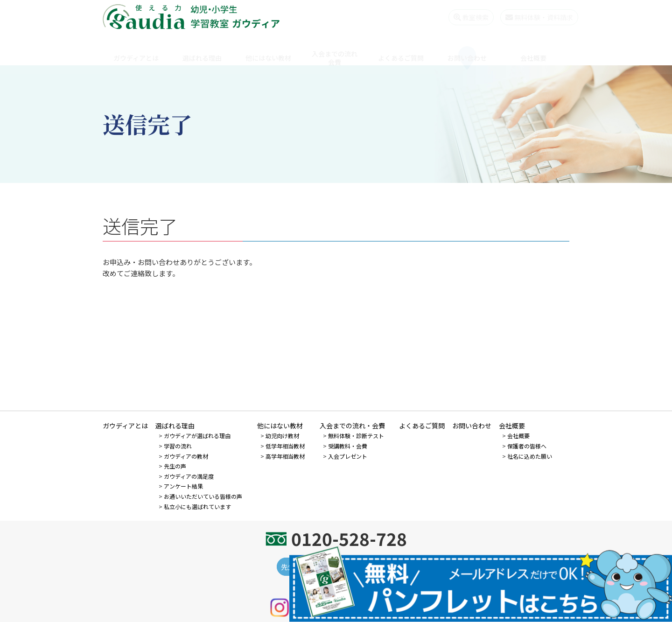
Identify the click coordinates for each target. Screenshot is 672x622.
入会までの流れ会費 (335, 49)
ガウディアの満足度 (189, 476)
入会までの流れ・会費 (352, 426)
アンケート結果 (183, 486)
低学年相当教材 (285, 446)
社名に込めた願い (530, 456)
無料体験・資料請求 (530, 17)
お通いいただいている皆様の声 (203, 496)
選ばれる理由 (202, 49)
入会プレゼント (348, 456)
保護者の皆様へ (527, 446)
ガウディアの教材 (186, 456)
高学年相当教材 (285, 456)
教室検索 (462, 17)
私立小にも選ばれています (197, 507)
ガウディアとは (136, 49)
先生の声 (175, 466)
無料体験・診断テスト (356, 436)
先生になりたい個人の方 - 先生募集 (336, 567)
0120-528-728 (349, 538)
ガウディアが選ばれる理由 (197, 436)
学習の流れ (178, 446)
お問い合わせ (467, 49)
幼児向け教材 (282, 436)
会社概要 (533, 49)
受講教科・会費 (348, 446)
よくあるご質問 (401, 49)
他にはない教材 (268, 49)
